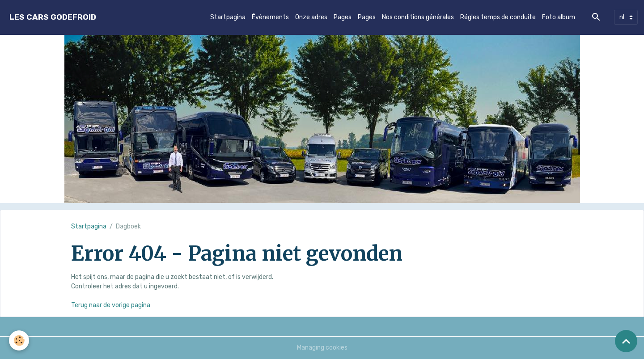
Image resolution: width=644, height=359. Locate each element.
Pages (343, 17)
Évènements (270, 17)
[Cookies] (19, 340)
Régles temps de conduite (498, 17)
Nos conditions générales (418, 17)
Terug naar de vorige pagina (111, 305)
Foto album (559, 17)
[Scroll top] (626, 341)
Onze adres (311, 17)
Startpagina (228, 17)
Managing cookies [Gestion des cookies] (322, 348)
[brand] (53, 17)
